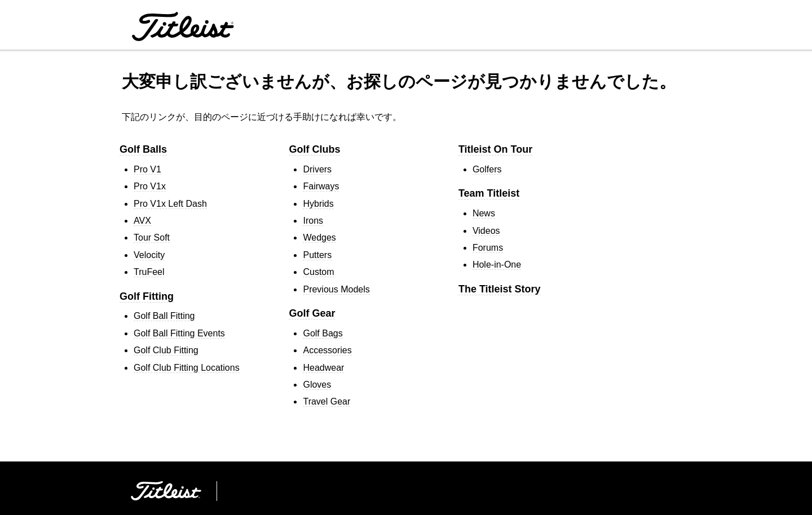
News (484, 213)
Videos (486, 231)
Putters (317, 255)
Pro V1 (147, 169)
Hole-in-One (497, 265)
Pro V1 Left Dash (170, 204)
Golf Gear (312, 313)
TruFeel (149, 272)
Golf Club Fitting (166, 350)
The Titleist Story (500, 289)
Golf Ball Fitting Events (179, 333)
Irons (313, 221)
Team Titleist (489, 193)
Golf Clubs (314, 149)
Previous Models (336, 289)
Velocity (149, 255)
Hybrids (318, 204)
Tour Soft (152, 237)
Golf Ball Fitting (164, 316)
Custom (318, 272)
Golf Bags (323, 333)
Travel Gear (326, 401)
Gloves (317, 385)
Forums (488, 248)
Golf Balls (143, 149)
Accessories (327, 350)
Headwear (323, 368)
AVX (142, 221)
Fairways (321, 186)
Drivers (317, 169)
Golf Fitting (147, 296)
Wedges (319, 237)
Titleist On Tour (495, 149)
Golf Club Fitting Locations (187, 368)
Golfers (487, 169)
